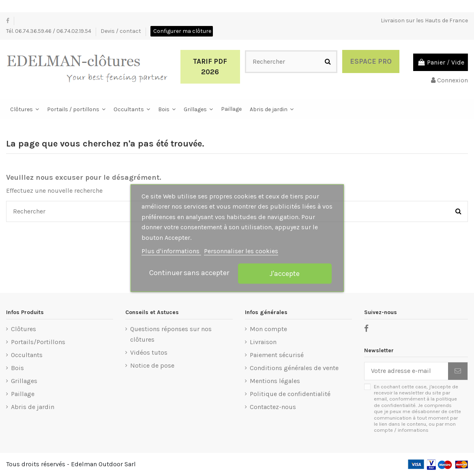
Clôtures (24, 329)
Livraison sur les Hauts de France (424, 20)
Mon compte (268, 329)
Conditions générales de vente (294, 368)
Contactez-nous (273, 407)
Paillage (23, 394)
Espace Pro (371, 61)
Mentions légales (275, 381)
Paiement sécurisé (277, 355)
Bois (17, 368)
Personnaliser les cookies (241, 251)
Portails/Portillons (38, 342)
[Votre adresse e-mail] (406, 371)
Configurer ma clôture (182, 31)
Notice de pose (152, 365)
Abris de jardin (33, 407)
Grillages (24, 381)
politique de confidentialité (415, 402)
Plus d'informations (171, 251)
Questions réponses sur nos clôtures (171, 334)
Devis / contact (121, 31)
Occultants (27, 355)
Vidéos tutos (149, 352)
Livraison (263, 342)
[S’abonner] (458, 371)
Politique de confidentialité (290, 394)
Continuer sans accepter (189, 273)
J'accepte (285, 274)
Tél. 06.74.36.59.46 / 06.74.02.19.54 (49, 31)
